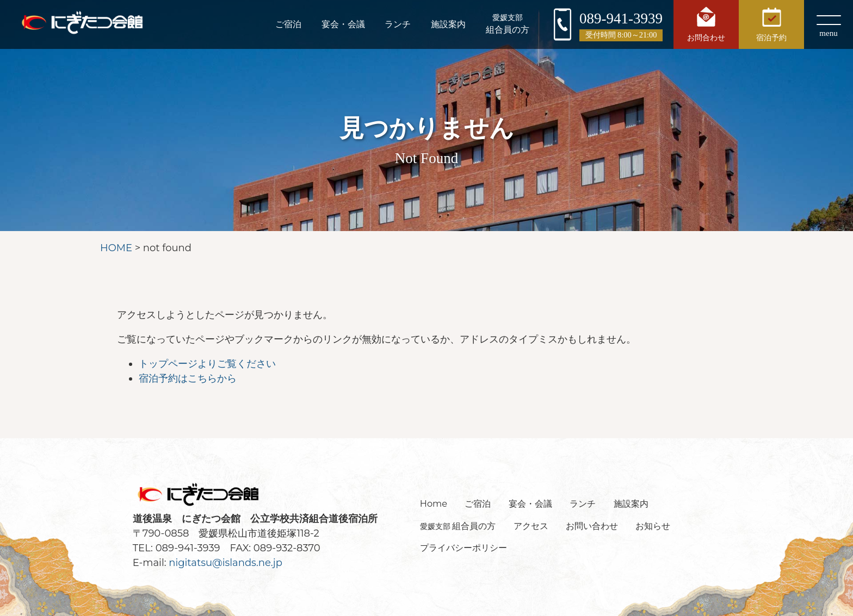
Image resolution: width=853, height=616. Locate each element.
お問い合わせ (592, 526)
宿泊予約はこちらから (188, 378)
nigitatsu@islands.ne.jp (225, 563)
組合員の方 (508, 24)
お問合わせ (706, 24)
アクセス (531, 526)
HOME (116, 248)
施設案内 (448, 24)
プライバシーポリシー (463, 547)
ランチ (397, 24)
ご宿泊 (286, 24)
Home (434, 503)
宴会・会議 (341, 24)
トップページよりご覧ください (207, 364)
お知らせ (653, 526)
